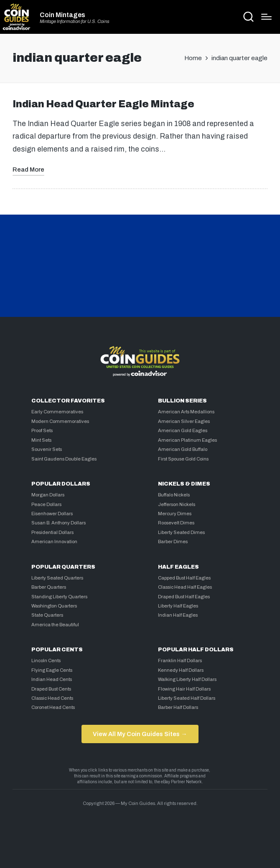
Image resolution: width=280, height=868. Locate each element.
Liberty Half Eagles (178, 606)
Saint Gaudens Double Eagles (64, 459)
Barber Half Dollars (178, 707)
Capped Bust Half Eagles (184, 578)
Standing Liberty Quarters (59, 597)
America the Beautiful (55, 625)
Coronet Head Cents (53, 707)
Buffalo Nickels (174, 495)
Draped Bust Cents (51, 689)
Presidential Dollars (52, 532)
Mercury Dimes (175, 514)
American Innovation (54, 542)
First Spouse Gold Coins (183, 459)
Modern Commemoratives (60, 421)
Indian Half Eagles (178, 615)
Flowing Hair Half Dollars (184, 689)
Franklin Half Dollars (180, 660)
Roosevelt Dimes (176, 523)
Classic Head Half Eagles (185, 587)
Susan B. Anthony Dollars (59, 523)
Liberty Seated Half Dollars (187, 698)
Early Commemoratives (57, 412)
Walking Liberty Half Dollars (187, 679)
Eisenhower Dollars (52, 514)
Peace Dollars (46, 504)
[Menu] (266, 17)
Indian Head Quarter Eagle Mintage (103, 104)
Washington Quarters (54, 606)
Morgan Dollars (48, 495)
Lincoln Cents (46, 660)
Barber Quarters (49, 587)
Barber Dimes (173, 542)
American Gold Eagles (183, 430)
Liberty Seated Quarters (57, 578)
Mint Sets (41, 440)
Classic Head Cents (52, 698)
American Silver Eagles (184, 421)
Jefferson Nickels (177, 504)
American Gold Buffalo (183, 449)
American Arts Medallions (186, 412)
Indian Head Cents (52, 679)
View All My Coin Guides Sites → (140, 734)
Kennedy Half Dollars (181, 670)
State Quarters (47, 615)
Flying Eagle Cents (52, 670)
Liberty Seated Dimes (181, 532)
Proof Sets (42, 430)
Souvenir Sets (47, 449)
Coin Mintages (62, 15)
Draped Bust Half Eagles (184, 597)
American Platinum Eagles (187, 440)
